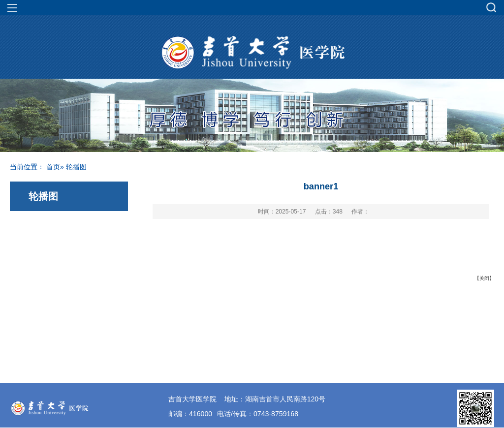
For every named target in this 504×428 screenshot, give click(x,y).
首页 (53, 167)
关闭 (484, 278)
